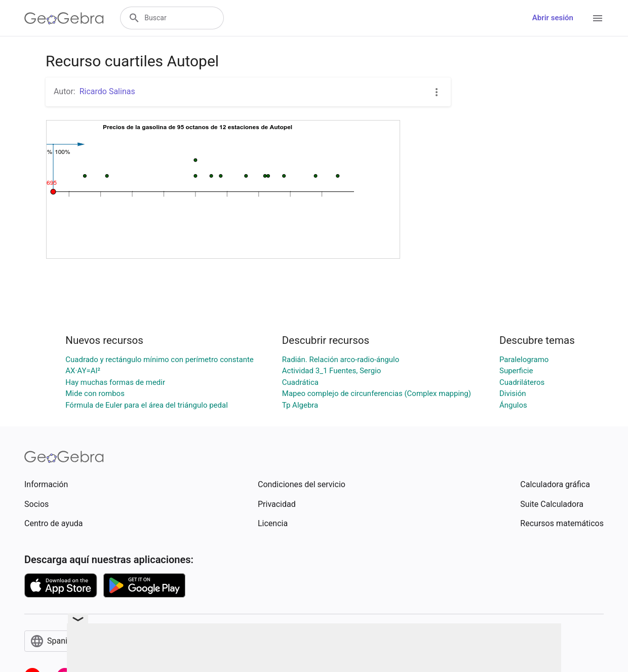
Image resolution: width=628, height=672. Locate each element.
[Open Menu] (598, 18)
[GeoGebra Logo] (64, 18)
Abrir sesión (553, 18)
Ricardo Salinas (107, 91)
